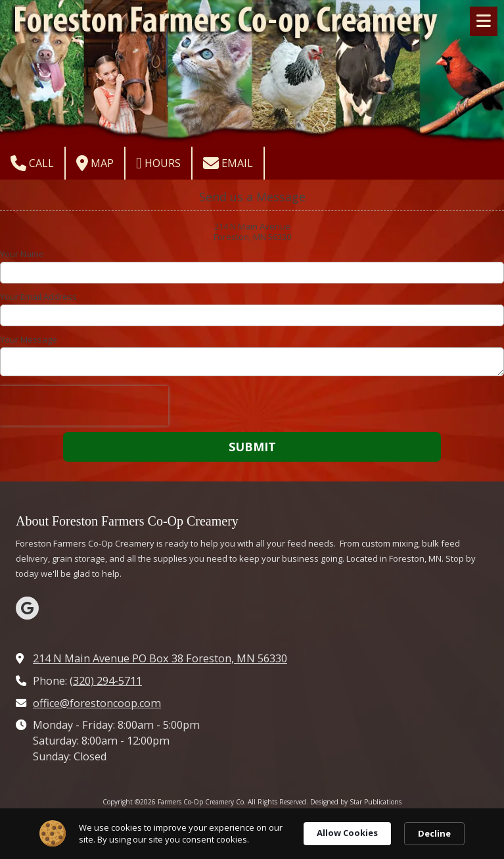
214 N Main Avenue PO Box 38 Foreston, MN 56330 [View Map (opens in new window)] (160, 658)
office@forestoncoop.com (97, 703)
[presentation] (84, 406)
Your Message (29, 339)
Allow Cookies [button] (347, 833)
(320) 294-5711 (106, 681)
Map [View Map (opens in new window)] (95, 163)
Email (228, 163)
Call (32, 163)
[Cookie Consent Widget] (252, 834)
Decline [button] (434, 833)
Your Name (22, 254)
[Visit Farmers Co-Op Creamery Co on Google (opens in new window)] (27, 608)
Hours (158, 163)
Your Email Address (38, 297)
